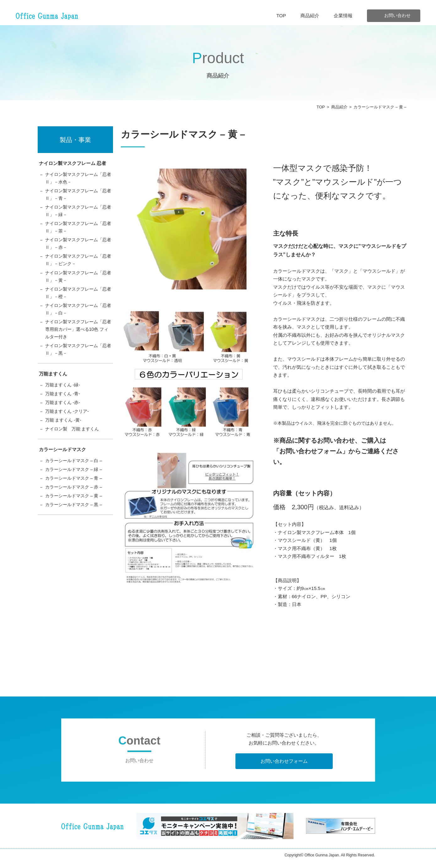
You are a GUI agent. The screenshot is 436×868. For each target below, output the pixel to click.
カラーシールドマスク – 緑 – (76, 483)
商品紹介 (310, 16)
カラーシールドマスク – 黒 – (76, 520)
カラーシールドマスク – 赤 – (76, 502)
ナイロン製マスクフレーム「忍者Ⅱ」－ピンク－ (78, 265)
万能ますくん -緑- (64, 395)
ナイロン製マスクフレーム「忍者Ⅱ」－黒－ (78, 359)
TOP (281, 16)
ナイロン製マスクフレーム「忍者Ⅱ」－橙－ (78, 300)
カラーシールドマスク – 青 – (76, 492)
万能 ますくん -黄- (65, 432)
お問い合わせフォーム (284, 761)
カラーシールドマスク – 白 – (76, 474)
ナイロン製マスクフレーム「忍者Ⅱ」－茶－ (78, 230)
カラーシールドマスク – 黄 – (76, 511)
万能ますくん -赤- (64, 414)
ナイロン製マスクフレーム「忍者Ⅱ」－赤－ (78, 248)
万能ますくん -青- (64, 404)
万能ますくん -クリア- (69, 423)
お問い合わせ (397, 15)
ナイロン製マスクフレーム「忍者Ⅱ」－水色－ (78, 179)
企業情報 (343, 16)
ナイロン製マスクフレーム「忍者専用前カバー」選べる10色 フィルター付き (78, 338)
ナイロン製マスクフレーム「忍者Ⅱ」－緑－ (78, 213)
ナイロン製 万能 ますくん (74, 442)
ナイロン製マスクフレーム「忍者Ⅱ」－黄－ (78, 282)
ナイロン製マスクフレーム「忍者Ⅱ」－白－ (78, 317)
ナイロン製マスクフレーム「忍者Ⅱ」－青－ (78, 196)
